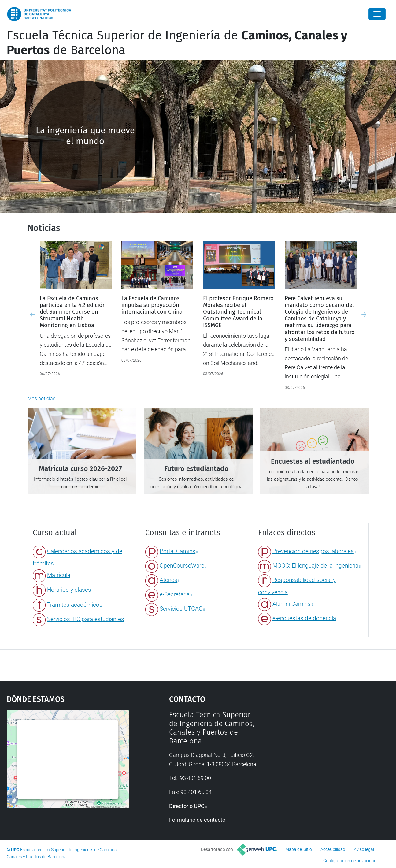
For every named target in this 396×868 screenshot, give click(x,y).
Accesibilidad (333, 849)
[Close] (377, 14)
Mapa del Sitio (299, 849)
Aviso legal (364, 849)
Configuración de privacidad (350, 861)
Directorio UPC (187, 806)
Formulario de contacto (197, 820)
